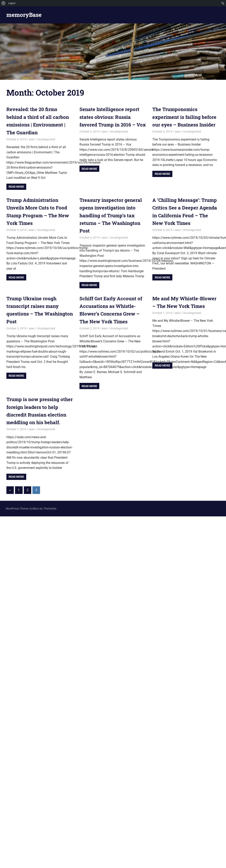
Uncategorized (46, 139)
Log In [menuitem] (12, 3)
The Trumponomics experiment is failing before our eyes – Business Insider (184, 117)
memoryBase (24, 15)
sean (32, 139)
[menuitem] (4, 3)
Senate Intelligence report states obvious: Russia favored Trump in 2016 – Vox (113, 117)
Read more (16, 187)
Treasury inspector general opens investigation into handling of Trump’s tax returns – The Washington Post (111, 215)
